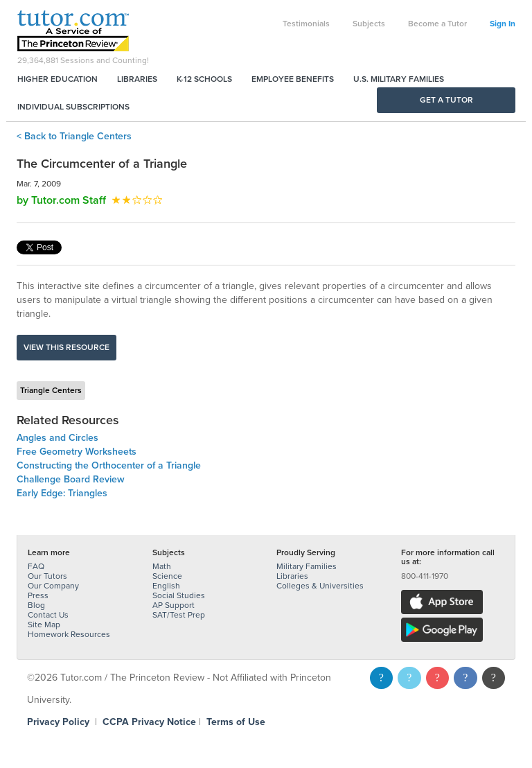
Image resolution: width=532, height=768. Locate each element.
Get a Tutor (446, 100)
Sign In (503, 24)
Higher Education (57, 79)
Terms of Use (236, 722)
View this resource (66, 347)
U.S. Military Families (399, 79)
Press (38, 595)
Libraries (137, 79)
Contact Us (48, 615)
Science (167, 576)
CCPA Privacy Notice (149, 722)
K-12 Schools (204, 79)
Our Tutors (47, 576)
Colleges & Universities (320, 586)
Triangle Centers (51, 390)
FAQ (36, 566)
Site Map (44, 625)
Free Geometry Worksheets (77, 452)
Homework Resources (69, 634)
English (166, 586)
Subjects (369, 24)
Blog (36, 605)
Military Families (307, 566)
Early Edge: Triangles (62, 493)
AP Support (174, 605)
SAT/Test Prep (179, 615)
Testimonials (306, 24)
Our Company (53, 586)
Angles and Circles (57, 438)
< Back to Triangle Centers (74, 136)
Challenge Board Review (71, 479)
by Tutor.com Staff (61, 200)
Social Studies (179, 595)
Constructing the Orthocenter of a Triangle (109, 465)
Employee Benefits (293, 79)
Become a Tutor (437, 24)
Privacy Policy (58, 722)
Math (162, 566)
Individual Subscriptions (73, 107)
